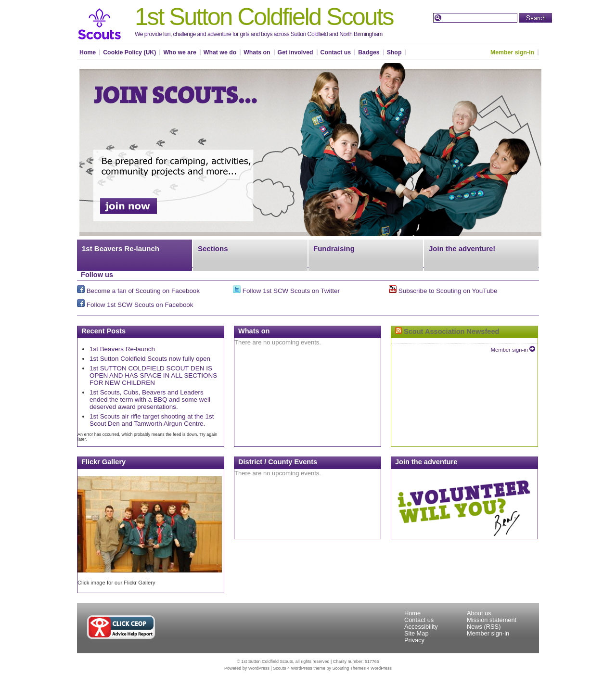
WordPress (259, 668)
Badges (369, 52)
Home (88, 52)
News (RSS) (484, 627)
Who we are (180, 52)
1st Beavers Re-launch (121, 248)
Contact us (336, 52)
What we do (220, 52)
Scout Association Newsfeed (451, 331)
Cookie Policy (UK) (129, 52)
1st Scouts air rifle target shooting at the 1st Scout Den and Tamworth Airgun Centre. (152, 420)
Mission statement (492, 620)
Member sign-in (512, 52)
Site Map (417, 633)
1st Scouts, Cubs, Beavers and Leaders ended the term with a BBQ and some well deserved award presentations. (150, 400)
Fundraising (334, 248)
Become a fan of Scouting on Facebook (138, 291)
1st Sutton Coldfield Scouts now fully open (150, 359)
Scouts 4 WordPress (292, 668)
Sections (213, 248)
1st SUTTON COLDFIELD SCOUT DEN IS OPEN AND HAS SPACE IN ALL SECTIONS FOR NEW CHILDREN (153, 375)
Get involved (295, 52)
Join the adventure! (462, 248)
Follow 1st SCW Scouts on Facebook (135, 305)
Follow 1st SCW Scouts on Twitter (286, 291)
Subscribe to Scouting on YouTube (443, 291)
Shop (394, 52)
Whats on (257, 52)
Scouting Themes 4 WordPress (362, 668)
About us (479, 613)
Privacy (414, 640)
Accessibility (421, 627)
